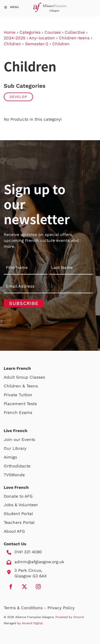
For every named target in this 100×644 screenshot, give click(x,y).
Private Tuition (18, 395)
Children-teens (74, 38)
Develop (18, 97)
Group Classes (31, 377)
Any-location (42, 38)
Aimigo (10, 457)
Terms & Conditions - (26, 608)
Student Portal (18, 514)
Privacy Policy (61, 608)
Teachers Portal (19, 523)
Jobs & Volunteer (21, 505)
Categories (30, 32)
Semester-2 (37, 44)
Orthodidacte (17, 466)
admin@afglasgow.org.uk (39, 562)
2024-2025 (15, 38)
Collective (75, 32)
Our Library (15, 448)
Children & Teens (21, 386)
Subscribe (24, 303)
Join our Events (19, 440)
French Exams (18, 413)
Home (10, 32)
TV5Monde (14, 475)
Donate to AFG (18, 496)
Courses (53, 32)
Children (12, 44)
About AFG (14, 531)
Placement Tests (20, 404)
